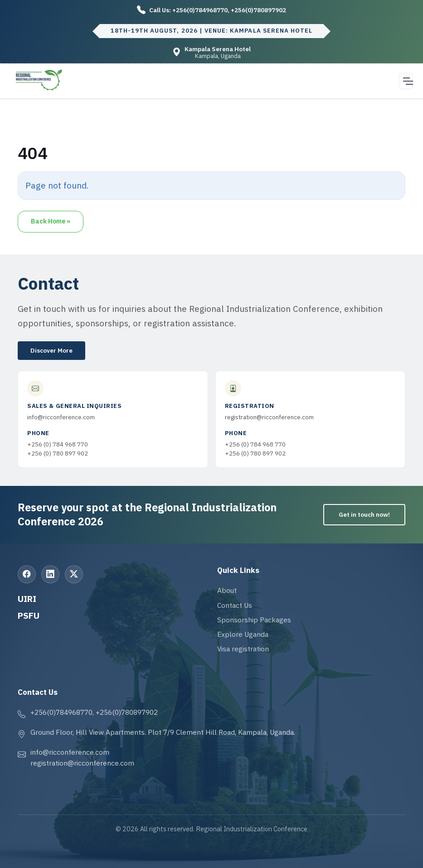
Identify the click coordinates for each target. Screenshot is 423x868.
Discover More (51, 350)
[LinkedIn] (50, 574)
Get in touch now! (364, 514)
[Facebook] (27, 574)
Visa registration (243, 649)
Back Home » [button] (51, 221)
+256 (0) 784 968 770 (58, 444)
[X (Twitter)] (74, 574)
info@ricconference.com (61, 417)
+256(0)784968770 (200, 10)
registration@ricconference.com (269, 417)
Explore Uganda (243, 634)
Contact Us (235, 605)
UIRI (27, 599)
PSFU (29, 615)
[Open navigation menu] (406, 81)
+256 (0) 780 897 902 (58, 453)
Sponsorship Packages (254, 620)
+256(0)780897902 (258, 10)
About (227, 590)
